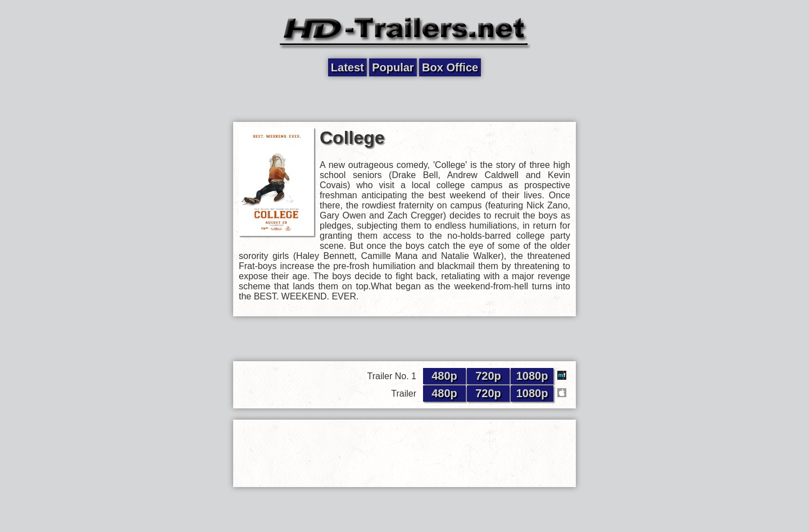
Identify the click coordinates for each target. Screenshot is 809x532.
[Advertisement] (404, 99)
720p (488, 376)
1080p (532, 376)
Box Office (450, 67)
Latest (347, 67)
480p (444, 376)
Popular (393, 67)
